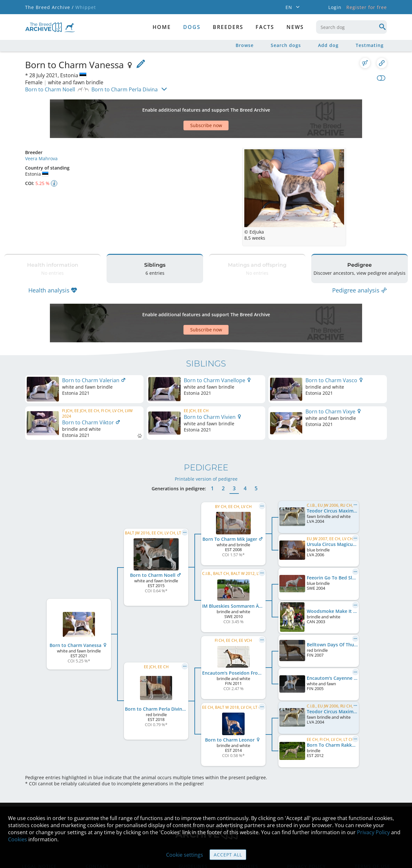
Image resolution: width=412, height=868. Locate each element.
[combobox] (351, 27)
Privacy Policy (373, 832)
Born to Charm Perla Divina (125, 89)
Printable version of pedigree (206, 440)
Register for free (367, 7)
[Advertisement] (181, 107)
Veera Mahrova (41, 136)
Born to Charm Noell (50, 89)
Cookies (18, 839)
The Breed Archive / (49, 7)
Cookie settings (185, 855)
